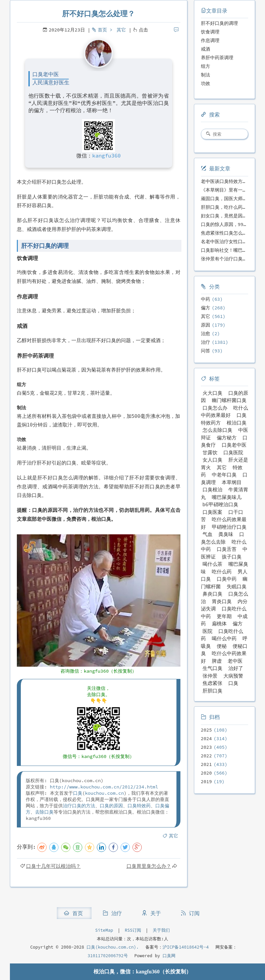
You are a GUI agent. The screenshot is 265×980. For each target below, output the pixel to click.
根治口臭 (237, 423)
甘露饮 (210, 452)
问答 (206, 351)
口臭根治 (212, 490)
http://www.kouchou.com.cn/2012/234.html (104, 787)
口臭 (78, 793)
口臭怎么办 (215, 408)
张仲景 (210, 676)
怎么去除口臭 (217, 430)
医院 (208, 631)
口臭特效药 (139, 806)
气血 (208, 534)
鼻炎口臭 (212, 594)
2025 (207, 730)
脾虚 (217, 661)
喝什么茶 (212, 564)
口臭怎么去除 (223, 538)
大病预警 (233, 676)
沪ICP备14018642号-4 (186, 947)
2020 (207, 773)
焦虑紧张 (212, 683)
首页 (102, 30)
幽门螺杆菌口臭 (229, 400)
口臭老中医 (234, 445)
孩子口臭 (232, 557)
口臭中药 (227, 579)
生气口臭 (212, 668)
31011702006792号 (108, 956)
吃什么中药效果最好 (225, 412)
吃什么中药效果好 (224, 657)
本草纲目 (232, 482)
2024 (207, 738)
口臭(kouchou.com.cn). (113, 947)
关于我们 (161, 930)
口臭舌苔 (227, 549)
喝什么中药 (224, 638)
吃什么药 (222, 572)
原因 (206, 325)
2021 (207, 764)
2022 (207, 756)
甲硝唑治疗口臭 (229, 527)
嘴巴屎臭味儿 (227, 497)
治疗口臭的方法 (79, 806)
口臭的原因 (111, 806)
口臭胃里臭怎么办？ (149, 866)
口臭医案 (212, 512)
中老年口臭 (224, 475)
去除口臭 (44, 812)
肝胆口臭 (212, 691)
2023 (207, 747)
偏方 (206, 308)
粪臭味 (226, 534)
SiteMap (104, 930)
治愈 (206, 334)
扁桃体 (219, 624)
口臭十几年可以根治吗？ (53, 866)
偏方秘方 (227, 438)
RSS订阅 (133, 930)
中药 (206, 299)
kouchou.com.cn (104, 793)
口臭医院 (233, 452)
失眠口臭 (237, 586)
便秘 (222, 646)
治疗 (206, 342)
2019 (207, 781)
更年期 (224, 616)
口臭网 (168, 956)
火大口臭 (212, 393)
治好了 (236, 668)
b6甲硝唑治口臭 (220, 504)
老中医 (235, 661)
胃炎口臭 (222, 601)
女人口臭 (212, 460)
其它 (121, 30)
